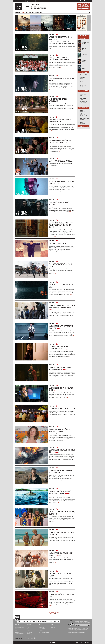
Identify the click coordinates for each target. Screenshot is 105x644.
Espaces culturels (30, 635)
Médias (16, 635)
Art (40, 626)
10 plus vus (58, 249)
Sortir (36, 13)
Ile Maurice (29, 632)
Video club (29, 627)
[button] (17, 23)
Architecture (42, 627)
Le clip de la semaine (19, 627)
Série (28, 629)
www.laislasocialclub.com (20, 1)
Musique (18, 13)
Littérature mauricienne (56, 626)
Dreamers (33, 1)
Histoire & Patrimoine (19, 634)
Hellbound (85, 55)
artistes (40, 13)
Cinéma (28, 626)
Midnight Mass (86, 42)
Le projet (28, 1)
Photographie (42, 629)
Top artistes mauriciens (44, 632)
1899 (83, 67)
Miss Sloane (55, 86)
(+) (52, 48)
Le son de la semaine (19, 626)
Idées (33, 13)
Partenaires (80, 642)
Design (27, 13)
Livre (30, 13)
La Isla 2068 (39, 1)
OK (88, 8)
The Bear (84, 48)
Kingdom (84, 60)
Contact (88, 642)
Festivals (29, 634)
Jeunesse (53, 627)
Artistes (41, 631)
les (54, 274)
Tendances (17, 632)
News (16, 629)
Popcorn (23, 13)
